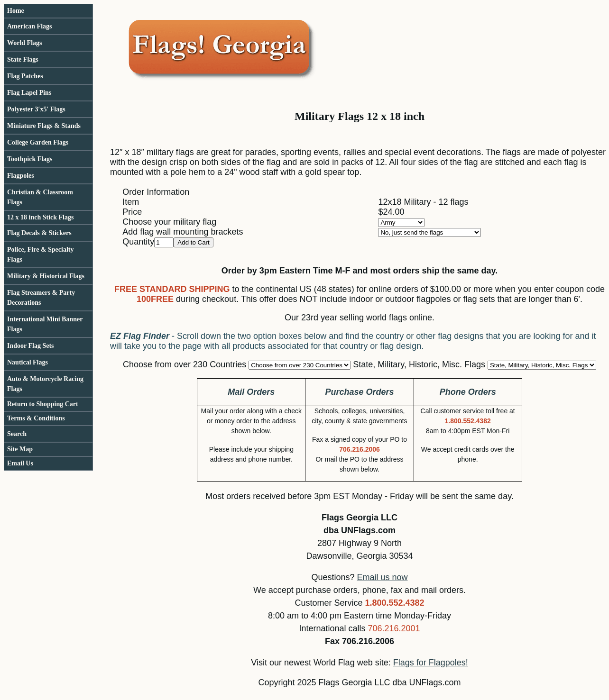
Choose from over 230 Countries (185, 364)
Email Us (20, 463)
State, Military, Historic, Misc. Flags (419, 364)
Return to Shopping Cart (43, 404)
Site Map (20, 449)
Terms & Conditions (36, 418)
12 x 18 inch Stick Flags (40, 217)
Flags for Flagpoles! (431, 663)
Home (16, 11)
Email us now (383, 577)
